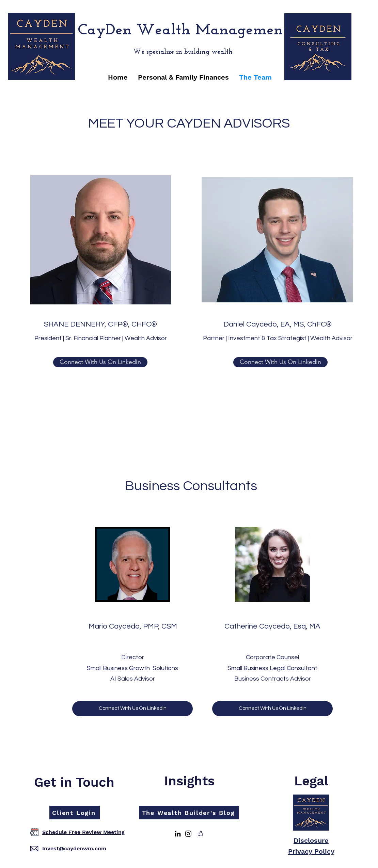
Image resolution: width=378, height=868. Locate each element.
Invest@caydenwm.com (74, 848)
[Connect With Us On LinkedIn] (100, 362)
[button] (183, 77)
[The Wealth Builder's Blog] (189, 813)
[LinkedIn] (178, 834)
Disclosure (311, 840)
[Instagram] (188, 834)
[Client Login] (75, 813)
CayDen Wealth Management (183, 30)
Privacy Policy (311, 851)
